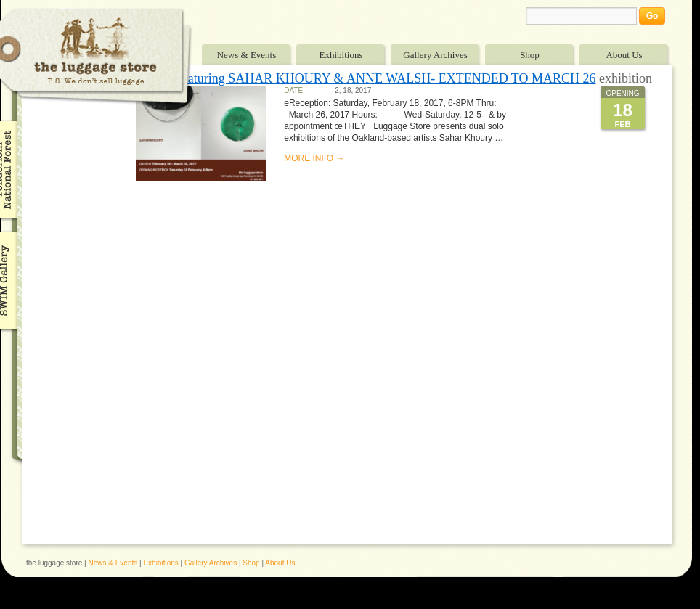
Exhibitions (341, 55)
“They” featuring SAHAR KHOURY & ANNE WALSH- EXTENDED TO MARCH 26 (366, 78)
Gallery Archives (435, 55)
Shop (530, 55)
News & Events (247, 55)
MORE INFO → (314, 158)
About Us (624, 55)
